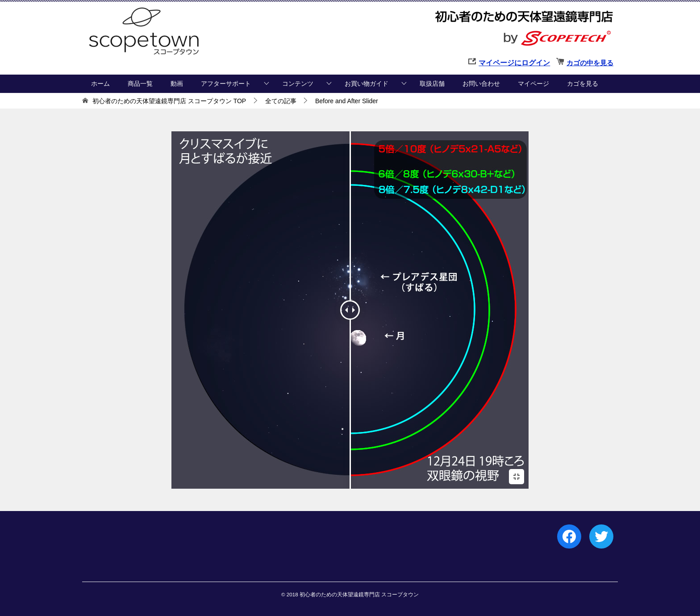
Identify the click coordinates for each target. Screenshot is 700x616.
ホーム (100, 84)
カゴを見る (583, 84)
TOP (169, 101)
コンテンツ (298, 84)
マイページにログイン (514, 63)
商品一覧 (140, 84)
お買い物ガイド (367, 84)
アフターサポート (226, 84)
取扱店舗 (432, 84)
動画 (177, 84)
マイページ (533, 84)
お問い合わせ (481, 84)
